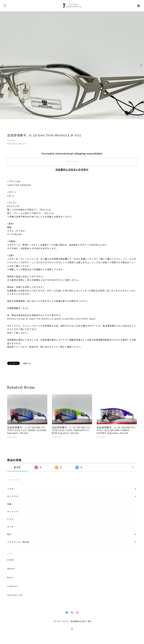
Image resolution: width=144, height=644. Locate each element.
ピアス (11, 519)
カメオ (11, 527)
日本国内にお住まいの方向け (72, 169)
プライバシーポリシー (61, 621)
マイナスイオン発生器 (18, 542)
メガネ (11, 489)
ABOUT (11, 569)
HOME (11, 560)
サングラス (13, 496)
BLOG (10, 578)
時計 (9, 534)
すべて (17, 467)
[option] (72, 65)
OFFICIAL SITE (15, 595)
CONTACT (13, 586)
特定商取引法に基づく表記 (81, 621)
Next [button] (141, 65)
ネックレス (13, 511)
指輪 (9, 504)
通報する (27, 363)
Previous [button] (3, 65)
